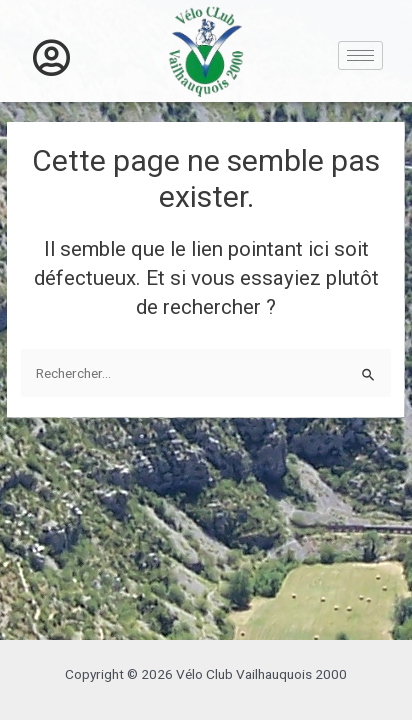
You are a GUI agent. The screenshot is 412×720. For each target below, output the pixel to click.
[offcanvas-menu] (51, 58)
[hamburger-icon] (360, 55)
